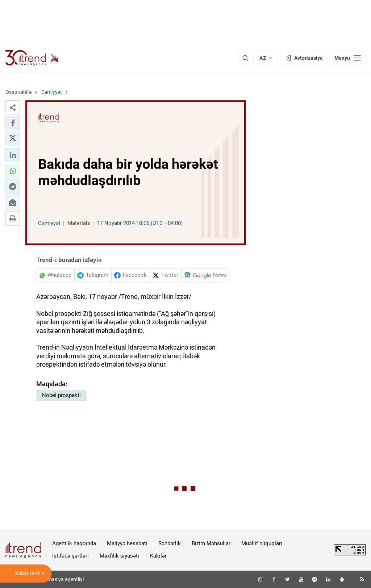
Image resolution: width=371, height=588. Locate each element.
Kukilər (158, 556)
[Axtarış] (245, 58)
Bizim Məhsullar (211, 543)
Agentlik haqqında (74, 543)
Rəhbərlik (170, 543)
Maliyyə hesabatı (127, 543)
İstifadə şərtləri (70, 556)
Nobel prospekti (61, 395)
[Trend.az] (32, 58)
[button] (13, 108)
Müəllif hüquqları (262, 543)
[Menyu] (348, 58)
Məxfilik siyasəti (119, 556)
